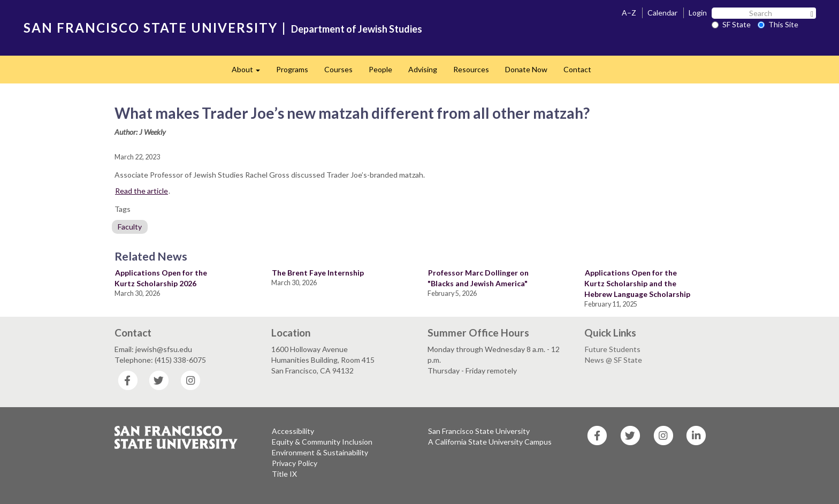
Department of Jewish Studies (357, 29)
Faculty (130, 227)
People (380, 69)
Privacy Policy (295, 463)
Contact (577, 69)
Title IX (284, 474)
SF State (731, 24)
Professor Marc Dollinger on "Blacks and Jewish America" (478, 278)
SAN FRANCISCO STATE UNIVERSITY (151, 28)
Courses (338, 69)
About (250, 72)
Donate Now (526, 69)
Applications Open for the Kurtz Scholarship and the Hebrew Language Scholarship (637, 283)
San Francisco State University (479, 431)
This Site (778, 24)
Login (698, 13)
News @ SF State (613, 360)
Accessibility (293, 431)
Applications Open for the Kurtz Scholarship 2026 (161, 278)
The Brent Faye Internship (318, 273)
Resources (471, 69)
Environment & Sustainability (320, 452)
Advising (423, 69)
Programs (292, 69)
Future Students (613, 349)
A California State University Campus (490, 442)
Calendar (662, 13)
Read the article (142, 191)
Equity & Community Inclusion (322, 442)
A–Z (629, 13)
